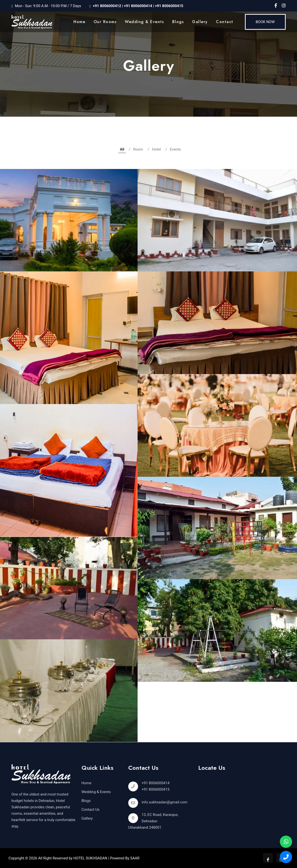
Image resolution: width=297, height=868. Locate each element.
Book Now (265, 22)
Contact (225, 22)
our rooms (105, 22)
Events (175, 149)
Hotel (156, 149)
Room (138, 149)
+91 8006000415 (169, 6)
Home (79, 22)
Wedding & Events (144, 22)
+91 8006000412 (107, 6)
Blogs (178, 22)
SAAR (135, 858)
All (122, 149)
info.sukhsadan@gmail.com (165, 802)
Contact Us (91, 810)
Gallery (200, 22)
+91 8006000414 (138, 6)
